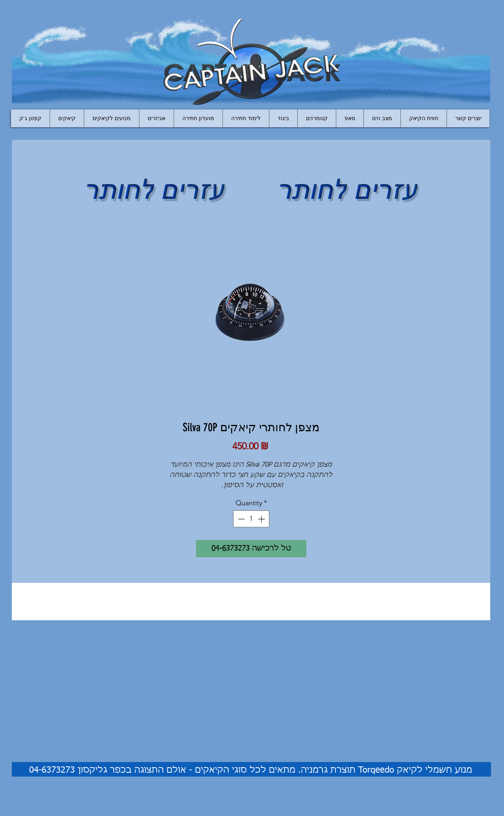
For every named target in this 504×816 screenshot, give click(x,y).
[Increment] (262, 519)
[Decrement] (240, 519)
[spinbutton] (251, 519)
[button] (156, 118)
